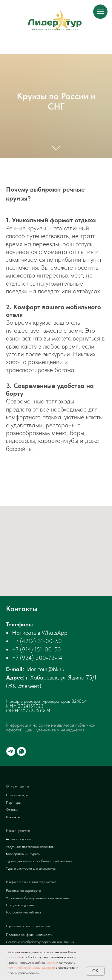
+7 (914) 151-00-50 (36, 649)
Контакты (13, 817)
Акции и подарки (18, 839)
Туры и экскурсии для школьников (31, 868)
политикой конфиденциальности (31, 967)
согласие (14, 957)
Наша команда (17, 795)
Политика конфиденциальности (29, 935)
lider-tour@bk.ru (45, 669)
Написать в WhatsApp (40, 633)
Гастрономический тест (24, 912)
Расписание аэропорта (23, 890)
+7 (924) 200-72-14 (37, 658)
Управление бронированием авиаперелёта (37, 898)
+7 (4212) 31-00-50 (37, 641)
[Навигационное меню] (100, 12)
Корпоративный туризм (23, 854)
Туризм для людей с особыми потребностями (39, 861)
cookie (51, 962)
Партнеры (14, 802)
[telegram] (11, 751)
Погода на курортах (21, 905)
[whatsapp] (22, 751)
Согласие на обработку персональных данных (40, 942)
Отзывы (12, 810)
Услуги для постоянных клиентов (30, 847)
